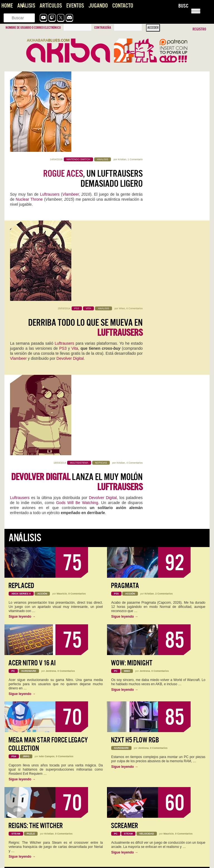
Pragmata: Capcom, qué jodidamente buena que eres (49, 747)
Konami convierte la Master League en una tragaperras (50, 796)
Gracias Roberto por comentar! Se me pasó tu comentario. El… (155, 835)
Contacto (123, 6)
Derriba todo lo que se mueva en (85, 179)
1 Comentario (135, 79)
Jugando (98, 6)
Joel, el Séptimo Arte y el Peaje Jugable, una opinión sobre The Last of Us (155, 824)
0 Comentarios (77, 377)
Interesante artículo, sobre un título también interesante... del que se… (54, 829)
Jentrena (51, 454)
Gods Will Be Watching (77, 280)
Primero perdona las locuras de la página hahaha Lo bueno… (55, 862)
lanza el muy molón (77, 259)
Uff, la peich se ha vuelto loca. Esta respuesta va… (149, 862)
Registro (199, 29)
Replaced (21, 369)
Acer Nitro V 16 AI (32, 446)
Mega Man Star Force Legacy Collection (48, 528)
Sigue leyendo (22, 400)
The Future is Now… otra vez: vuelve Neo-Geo (44, 771)
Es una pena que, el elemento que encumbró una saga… (154, 802)
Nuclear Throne (29, 119)
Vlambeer (71, 114)
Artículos (51, 6)
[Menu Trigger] (196, 10)
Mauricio (62, 377)
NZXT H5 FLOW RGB (135, 524)
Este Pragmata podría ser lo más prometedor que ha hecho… (55, 752)
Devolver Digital (70, 209)
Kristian (122, 79)
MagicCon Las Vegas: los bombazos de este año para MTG (51, 674)
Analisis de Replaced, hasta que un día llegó (42, 690)
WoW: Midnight (132, 446)
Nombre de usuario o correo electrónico (33, 28)
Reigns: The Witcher (36, 609)
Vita (75, 199)
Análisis (26, 6)
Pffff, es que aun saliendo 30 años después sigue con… (153, 777)
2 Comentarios (164, 377)
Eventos (75, 6)
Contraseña (103, 28)
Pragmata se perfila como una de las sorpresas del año (50, 856)
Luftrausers (50, 114)
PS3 (63, 199)
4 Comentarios (134, 240)
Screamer (124, 609)
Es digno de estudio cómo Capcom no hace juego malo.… (155, 752)
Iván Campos (47, 540)
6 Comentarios (134, 159)
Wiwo (122, 159)
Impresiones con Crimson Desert (34, 821)
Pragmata (125, 369)
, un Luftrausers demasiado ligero (93, 98)
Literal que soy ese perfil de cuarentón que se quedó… (50, 777)
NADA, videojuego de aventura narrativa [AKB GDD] (47, 705)
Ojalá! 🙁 (16, 802)
